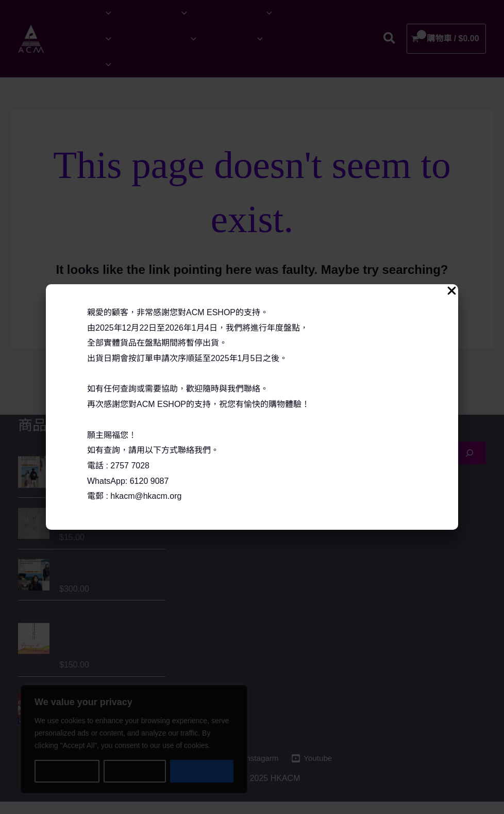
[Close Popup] (452, 291)
